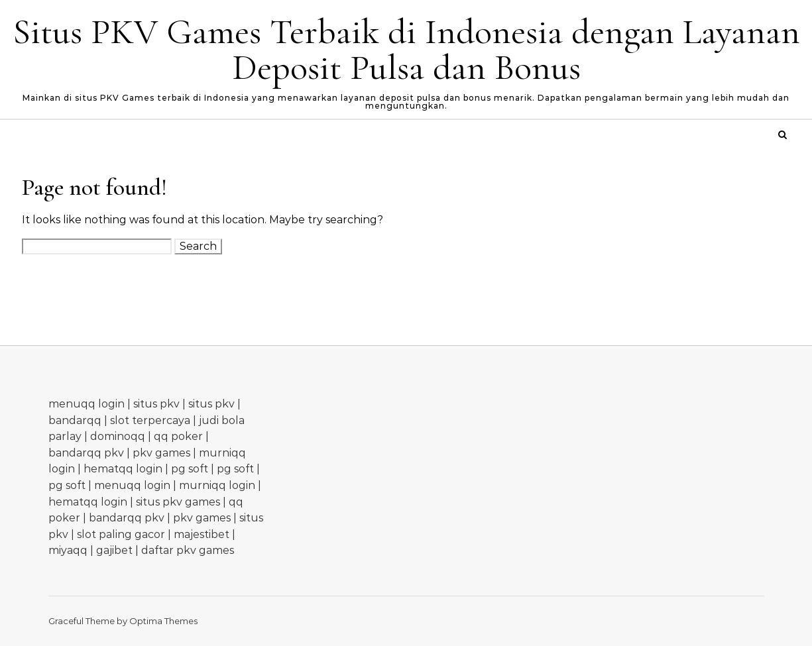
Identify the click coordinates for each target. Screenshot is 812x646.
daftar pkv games (188, 550)
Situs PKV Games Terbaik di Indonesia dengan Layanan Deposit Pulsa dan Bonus (406, 49)
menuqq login (87, 404)
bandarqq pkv (86, 453)
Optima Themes (163, 621)
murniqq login (217, 485)
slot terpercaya (150, 420)
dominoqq (118, 436)
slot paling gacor (121, 534)
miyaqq (68, 550)
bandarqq (75, 420)
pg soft (190, 469)
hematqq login (123, 469)
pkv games (161, 453)
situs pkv (156, 404)
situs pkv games (178, 502)
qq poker (178, 436)
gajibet (114, 550)
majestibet (202, 534)
